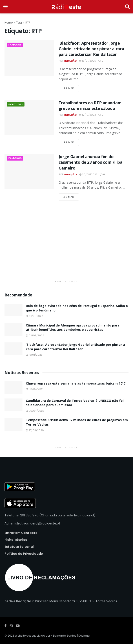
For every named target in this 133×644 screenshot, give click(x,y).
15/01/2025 (88, 61)
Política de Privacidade (24, 554)
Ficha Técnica (16, 540)
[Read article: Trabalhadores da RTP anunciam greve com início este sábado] (29, 118)
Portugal (16, 104)
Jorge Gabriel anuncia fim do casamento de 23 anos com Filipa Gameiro (91, 162)
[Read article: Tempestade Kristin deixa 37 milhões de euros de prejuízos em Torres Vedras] (13, 424)
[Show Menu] (6, 7)
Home (9, 23)
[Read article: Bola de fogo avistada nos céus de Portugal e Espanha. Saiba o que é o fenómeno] (13, 310)
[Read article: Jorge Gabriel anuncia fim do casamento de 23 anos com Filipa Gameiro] (29, 172)
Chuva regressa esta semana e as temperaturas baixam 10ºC (76, 383)
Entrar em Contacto (21, 533)
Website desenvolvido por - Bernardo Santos (46, 636)
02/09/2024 (35, 335)
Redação (71, 61)
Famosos (15, 45)
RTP (28, 23)
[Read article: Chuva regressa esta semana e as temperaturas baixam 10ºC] (13, 388)
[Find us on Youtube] (18, 626)
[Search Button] (127, 7)
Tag (19, 23)
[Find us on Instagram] (11, 626)
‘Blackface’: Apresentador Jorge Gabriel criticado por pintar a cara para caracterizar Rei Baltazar (91, 49)
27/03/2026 (35, 430)
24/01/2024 (34, 316)
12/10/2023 (88, 115)
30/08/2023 (88, 174)
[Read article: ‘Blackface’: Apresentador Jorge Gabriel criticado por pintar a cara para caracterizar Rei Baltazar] (29, 58)
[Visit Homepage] (66, 7)
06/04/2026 (35, 389)
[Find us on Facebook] (6, 626)
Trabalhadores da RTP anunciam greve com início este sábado (90, 106)
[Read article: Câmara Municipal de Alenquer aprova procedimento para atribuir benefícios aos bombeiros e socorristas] (13, 330)
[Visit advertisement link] (66, 244)
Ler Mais (71, 88)
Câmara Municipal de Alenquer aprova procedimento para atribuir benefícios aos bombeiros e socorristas (73, 327)
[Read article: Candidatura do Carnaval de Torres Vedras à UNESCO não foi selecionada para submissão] (13, 405)
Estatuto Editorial (19, 547)
